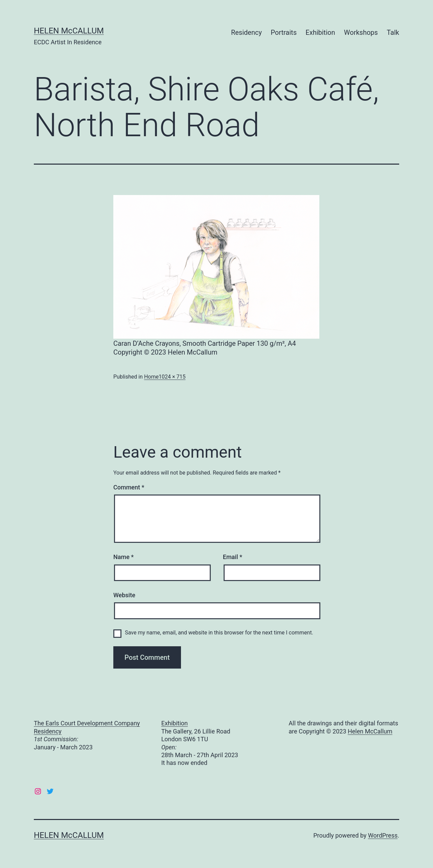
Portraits (284, 32)
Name (123, 557)
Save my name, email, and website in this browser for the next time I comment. (219, 633)
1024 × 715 (172, 377)
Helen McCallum (370, 731)
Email (233, 557)
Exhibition (320, 32)
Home (151, 377)
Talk (393, 32)
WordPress (383, 835)
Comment (129, 487)
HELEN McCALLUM (69, 31)
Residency (246, 32)
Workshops (361, 32)
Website (124, 595)
